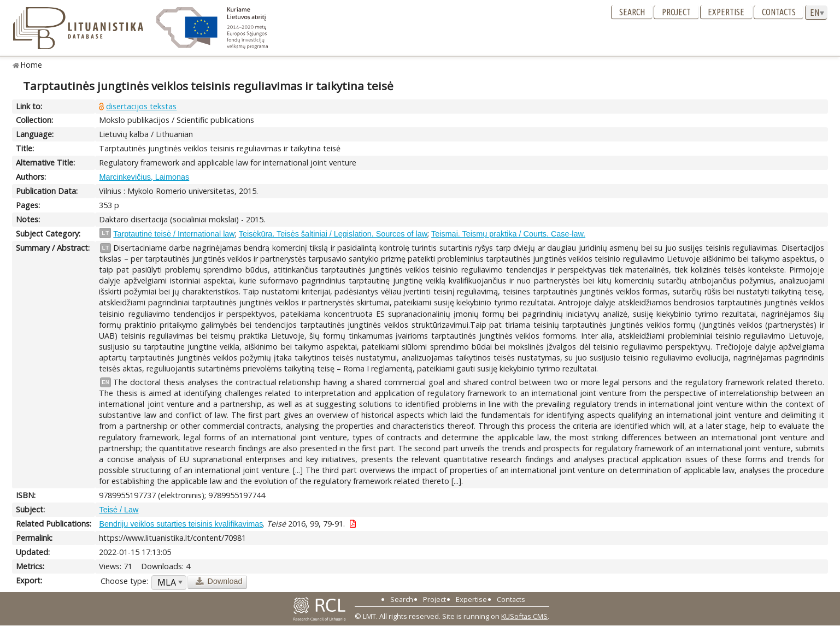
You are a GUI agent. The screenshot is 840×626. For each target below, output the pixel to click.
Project (676, 12)
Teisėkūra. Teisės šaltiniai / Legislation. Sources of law (333, 234)
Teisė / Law (119, 510)
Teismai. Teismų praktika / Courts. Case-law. (508, 234)
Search (632, 12)
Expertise (726, 12)
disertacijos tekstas (141, 106)
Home (31, 65)
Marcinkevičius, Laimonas (144, 177)
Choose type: (124, 581)
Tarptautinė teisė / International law (174, 234)
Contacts (779, 12)
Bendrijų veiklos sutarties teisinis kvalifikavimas (181, 524)
